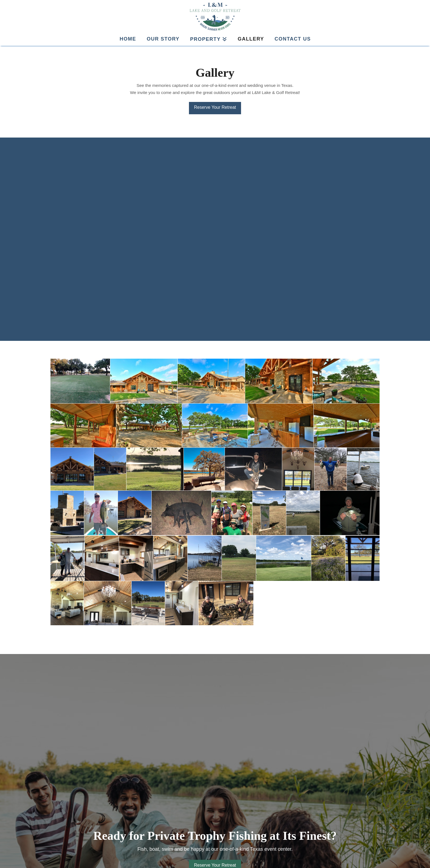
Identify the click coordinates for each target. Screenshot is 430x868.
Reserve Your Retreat (215, 107)
